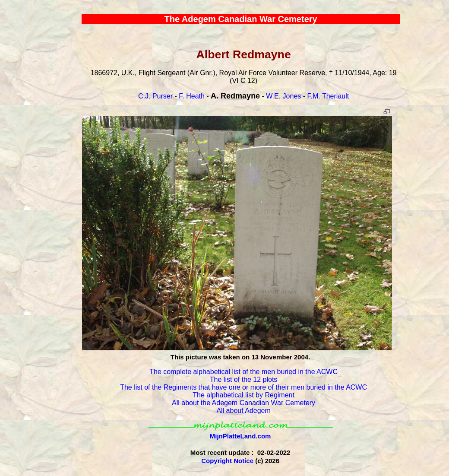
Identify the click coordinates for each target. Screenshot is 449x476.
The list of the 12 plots (244, 379)
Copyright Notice (227, 461)
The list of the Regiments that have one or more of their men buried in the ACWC (243, 387)
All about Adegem (243, 411)
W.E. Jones (283, 96)
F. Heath (192, 96)
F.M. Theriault (328, 96)
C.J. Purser (155, 96)
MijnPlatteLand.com (240, 436)
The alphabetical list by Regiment (243, 395)
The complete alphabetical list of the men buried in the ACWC (243, 372)
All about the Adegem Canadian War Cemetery (243, 403)
